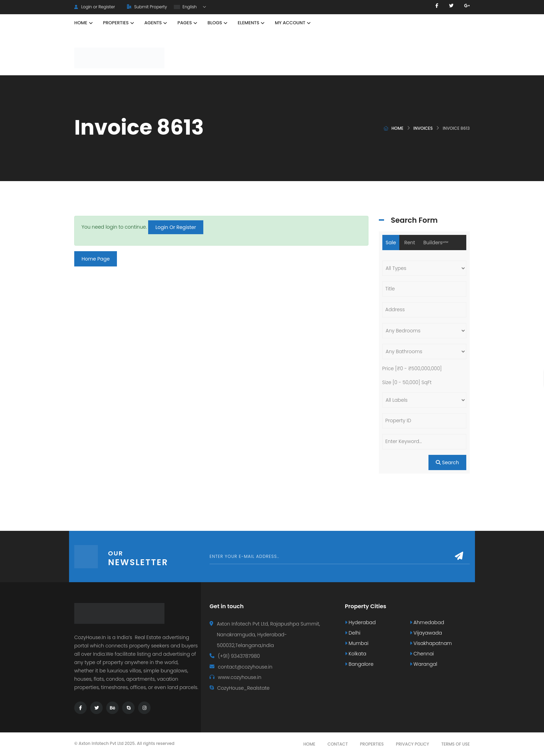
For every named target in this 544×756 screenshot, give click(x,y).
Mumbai (357, 643)
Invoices (423, 128)
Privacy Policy (413, 744)
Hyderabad (360, 622)
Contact (338, 744)
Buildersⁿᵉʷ (436, 243)
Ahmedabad (427, 622)
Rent (410, 243)
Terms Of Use (456, 744)
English (186, 7)
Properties (372, 744)
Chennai (422, 654)
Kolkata (356, 654)
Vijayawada (426, 633)
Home (397, 128)
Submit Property (147, 7)
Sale (391, 243)
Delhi (353, 633)
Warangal (423, 664)
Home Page (96, 259)
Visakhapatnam (431, 643)
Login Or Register (176, 227)
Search (447, 462)
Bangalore (359, 664)
